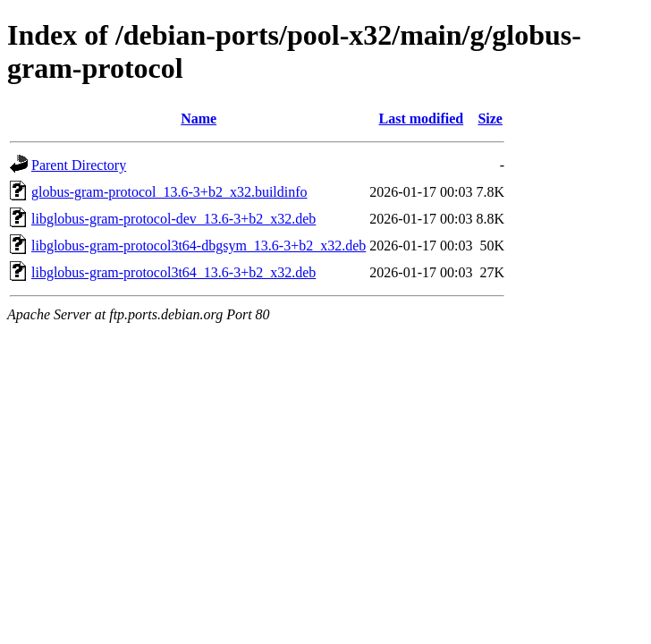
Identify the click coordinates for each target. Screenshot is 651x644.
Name (199, 119)
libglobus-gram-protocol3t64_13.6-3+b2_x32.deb (173, 272)
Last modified (422, 119)
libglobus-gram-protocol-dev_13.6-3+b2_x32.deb (173, 219)
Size (490, 119)
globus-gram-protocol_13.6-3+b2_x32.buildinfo (169, 192)
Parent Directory (79, 165)
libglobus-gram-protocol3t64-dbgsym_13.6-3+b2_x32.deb (199, 246)
